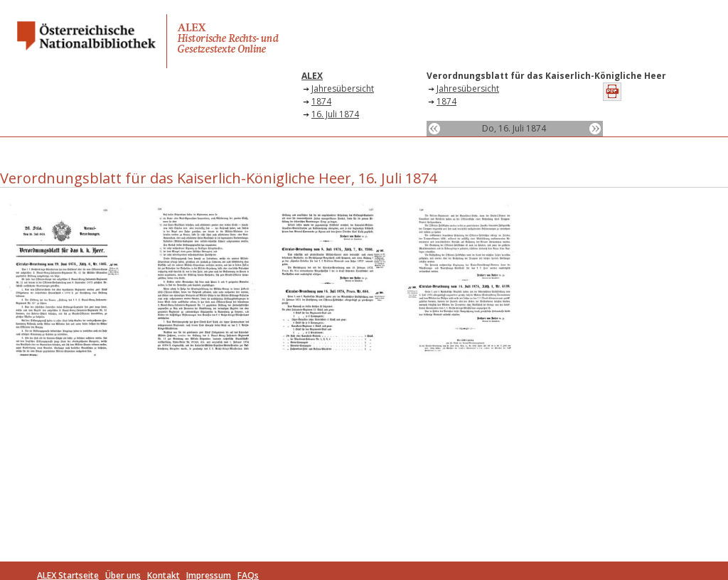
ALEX (312, 76)
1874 (321, 101)
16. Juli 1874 (335, 114)
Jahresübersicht (343, 88)
